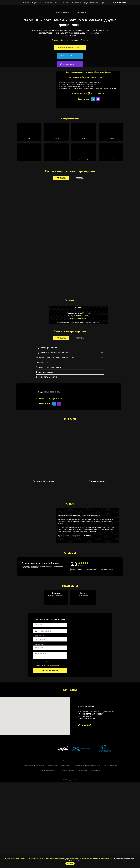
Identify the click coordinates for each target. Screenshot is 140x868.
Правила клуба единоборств (110, 820)
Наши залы (65, 3)
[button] (70, 48)
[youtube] (88, 778)
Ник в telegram (38, 697)
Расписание (48, 3)
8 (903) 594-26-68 (86, 759)
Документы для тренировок (68, 825)
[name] (50, 677)
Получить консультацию (50, 723)
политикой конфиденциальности (52, 718)
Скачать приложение (69, 813)
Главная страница (95, 825)
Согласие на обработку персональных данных (70, 860)
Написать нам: (83, 99)
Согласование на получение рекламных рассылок (87, 820)
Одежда (85, 3)
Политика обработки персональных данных (122, 858)
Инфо (102, 3)
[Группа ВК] (85, 778)
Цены (57, 3)
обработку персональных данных (54, 714)
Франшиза (26, 3)
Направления (36, 3)
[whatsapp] (79, 778)
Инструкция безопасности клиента (49, 825)
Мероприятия (76, 3)
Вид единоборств (39, 688)
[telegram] (82, 778)
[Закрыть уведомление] (139, 856)
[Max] (90, 778)
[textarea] (50, 708)
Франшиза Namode (83, 825)
